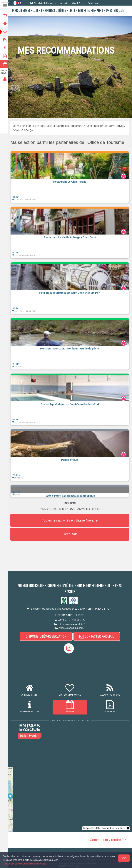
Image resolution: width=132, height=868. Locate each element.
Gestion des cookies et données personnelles (24, 864)
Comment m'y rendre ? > (108, 840)
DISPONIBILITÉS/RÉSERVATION (47, 636)
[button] (71, 177)
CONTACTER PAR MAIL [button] (98, 636)
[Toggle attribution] (128, 828)
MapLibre (120, 828)
